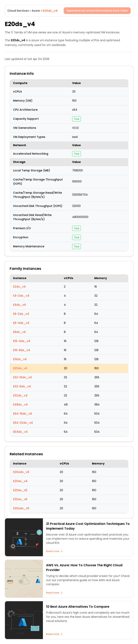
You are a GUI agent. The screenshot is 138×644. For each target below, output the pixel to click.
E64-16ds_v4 (23, 414)
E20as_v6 (20, 499)
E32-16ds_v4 (22, 377)
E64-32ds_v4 (23, 423)
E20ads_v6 (21, 472)
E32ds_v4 (20, 395)
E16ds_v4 (20, 359)
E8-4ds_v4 (21, 323)
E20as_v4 (20, 481)
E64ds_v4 (20, 432)
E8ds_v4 (19, 332)
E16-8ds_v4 (22, 350)
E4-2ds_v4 (21, 296)
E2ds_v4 (19, 287)
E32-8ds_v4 (22, 386)
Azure (36, 11)
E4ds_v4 (19, 305)
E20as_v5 (20, 490)
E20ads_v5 (21, 508)
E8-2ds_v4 (21, 314)
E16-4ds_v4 (22, 341)
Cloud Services (18, 11)
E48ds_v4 (20, 405)
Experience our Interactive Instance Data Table (97, 11)
